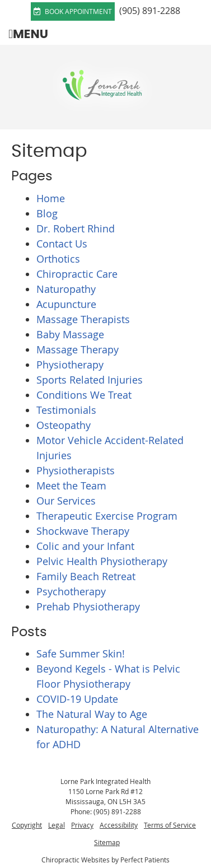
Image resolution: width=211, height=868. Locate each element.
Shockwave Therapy (83, 531)
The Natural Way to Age (92, 714)
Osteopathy (64, 425)
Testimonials (66, 410)
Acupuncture (66, 304)
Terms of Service (170, 825)
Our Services (66, 501)
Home (51, 198)
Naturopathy (66, 289)
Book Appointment (73, 11)
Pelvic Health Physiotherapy (102, 561)
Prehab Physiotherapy (88, 606)
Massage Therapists (83, 319)
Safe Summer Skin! (81, 654)
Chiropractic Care (77, 274)
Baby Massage (70, 334)
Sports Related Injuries (90, 380)
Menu (28, 34)
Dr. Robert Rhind (76, 228)
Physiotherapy (70, 365)
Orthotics (58, 259)
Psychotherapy (71, 591)
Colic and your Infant (85, 546)
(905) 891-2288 (150, 11)
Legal (57, 825)
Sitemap (107, 842)
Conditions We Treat (84, 395)
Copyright (27, 825)
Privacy (82, 825)
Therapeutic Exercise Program (107, 516)
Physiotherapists (76, 470)
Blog (47, 213)
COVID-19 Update (77, 699)
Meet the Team (71, 486)
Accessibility (119, 825)
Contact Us (62, 244)
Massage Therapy (78, 349)
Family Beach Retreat (86, 576)
